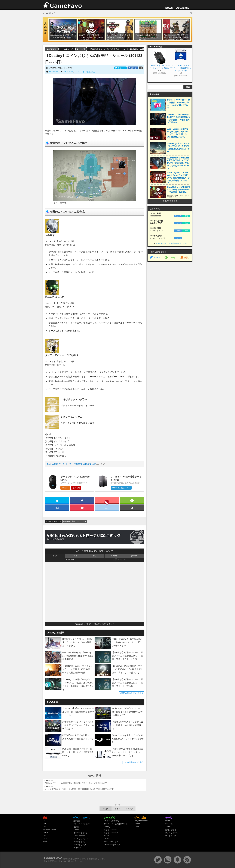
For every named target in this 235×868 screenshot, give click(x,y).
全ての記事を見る (170, 201)
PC (95, 556)
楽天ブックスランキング (104, 624)
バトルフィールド (81, 839)
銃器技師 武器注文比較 (85, 464)
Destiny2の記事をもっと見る (132, 693)
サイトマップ (171, 836)
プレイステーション (82, 824)
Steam (76, 830)
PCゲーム (77, 848)
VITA (45, 839)
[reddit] (107, 507)
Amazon (65, 488)
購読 (184, 258)
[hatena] (57, 507)
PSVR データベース (112, 845)
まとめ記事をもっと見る (133, 762)
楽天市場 (76, 488)
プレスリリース (171, 833)
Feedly (170, 257)
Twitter (155, 258)
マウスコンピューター (121, 488)
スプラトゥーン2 (80, 842)
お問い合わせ (171, 830)
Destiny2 (54, 72)
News (169, 8)
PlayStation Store (142, 821)
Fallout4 (107, 839)
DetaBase (183, 8)
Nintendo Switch (49, 830)
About (167, 821)
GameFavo (53, 858)
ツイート (120, 68)
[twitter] (57, 500)
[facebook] (82, 500)
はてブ (133, 68)
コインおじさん (88, 72)
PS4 (66, 72)
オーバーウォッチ (81, 833)
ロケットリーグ (80, 845)
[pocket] (82, 507)
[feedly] (132, 500)
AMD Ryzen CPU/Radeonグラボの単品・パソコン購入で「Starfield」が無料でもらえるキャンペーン (179, 163)
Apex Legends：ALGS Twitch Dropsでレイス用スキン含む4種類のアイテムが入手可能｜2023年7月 (178, 178)
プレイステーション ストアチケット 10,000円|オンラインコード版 (181, 68)
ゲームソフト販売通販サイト (116, 824)
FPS (77, 72)
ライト (117, 809)
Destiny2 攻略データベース (75, 521)
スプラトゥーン (110, 830)
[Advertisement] (170, 309)
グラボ (134, 556)
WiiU (45, 842)
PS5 (75, 556)
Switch (114, 556)
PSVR (45, 833)
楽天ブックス (119, 559)
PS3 (71, 72)
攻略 (186, 216)
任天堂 (76, 827)
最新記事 (77, 821)
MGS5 (107, 836)
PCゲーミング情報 (112, 821)
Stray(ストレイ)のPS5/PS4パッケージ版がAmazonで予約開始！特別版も (179, 190)
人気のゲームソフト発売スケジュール (171, 243)
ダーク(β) (130, 809)
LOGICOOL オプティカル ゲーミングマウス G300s (159, 67)
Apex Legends (79, 836)
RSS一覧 (169, 824)
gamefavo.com (60, 861)
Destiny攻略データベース (59, 464)
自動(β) (106, 809)
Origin (137, 827)
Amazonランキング (83, 624)
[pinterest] (107, 501)
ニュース (178, 216)
